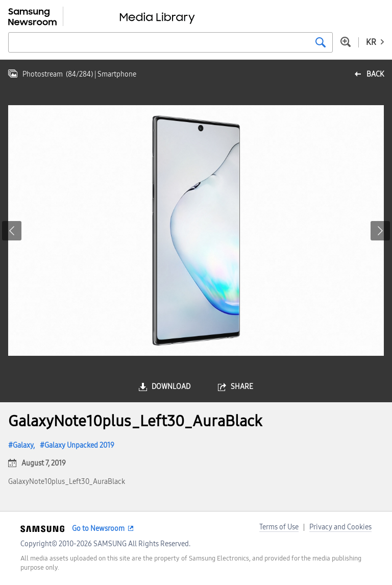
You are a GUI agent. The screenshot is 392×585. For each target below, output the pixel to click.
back (375, 74)
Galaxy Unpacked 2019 (79, 445)
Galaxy (23, 445)
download (171, 387)
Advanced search (346, 42)
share (242, 387)
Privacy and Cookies (340, 527)
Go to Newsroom (98, 529)
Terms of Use (279, 527)
